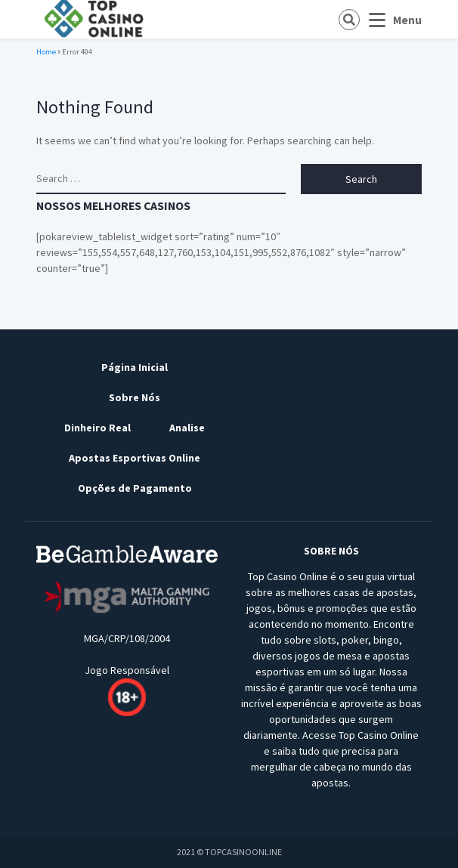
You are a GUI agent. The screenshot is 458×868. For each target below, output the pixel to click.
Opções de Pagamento (135, 488)
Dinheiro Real (97, 428)
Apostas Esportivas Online (135, 458)
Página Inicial (135, 367)
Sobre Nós (135, 397)
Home (46, 52)
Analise (187, 428)
